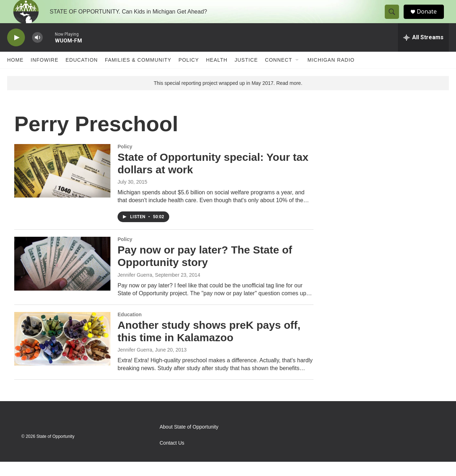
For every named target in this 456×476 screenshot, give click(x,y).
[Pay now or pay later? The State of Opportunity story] (62, 278)
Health (217, 74)
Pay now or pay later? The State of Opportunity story (205, 270)
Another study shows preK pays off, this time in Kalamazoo (209, 346)
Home (15, 74)
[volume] (37, 52)
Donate (431, 19)
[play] (16, 52)
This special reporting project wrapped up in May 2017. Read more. (228, 97)
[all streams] (423, 52)
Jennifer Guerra (135, 289)
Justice (246, 74)
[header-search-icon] (395, 19)
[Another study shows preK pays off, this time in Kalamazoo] (62, 353)
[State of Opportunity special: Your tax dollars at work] (62, 185)
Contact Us (172, 457)
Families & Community (138, 74)
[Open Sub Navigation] (297, 74)
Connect (279, 74)
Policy (189, 74)
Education (82, 74)
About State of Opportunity (189, 441)
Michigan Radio (331, 74)
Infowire (45, 74)
